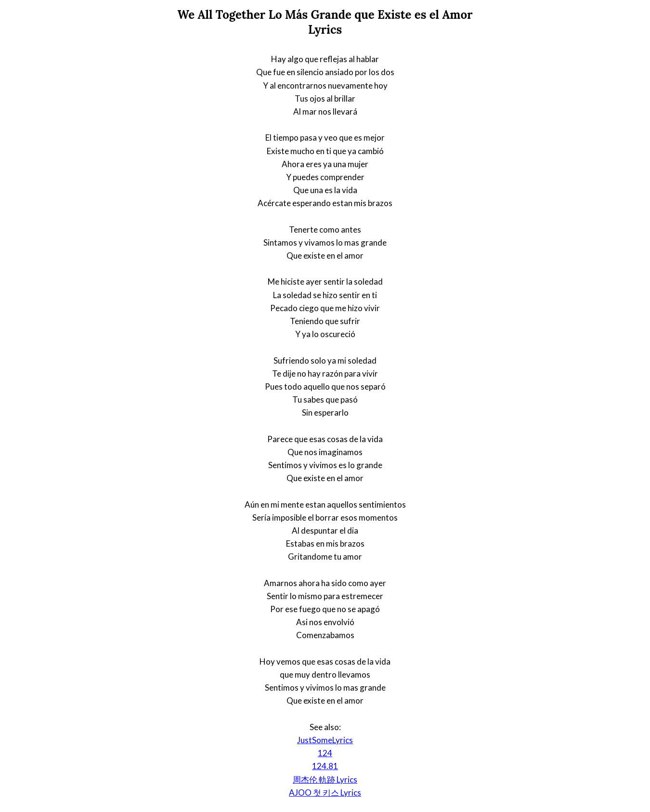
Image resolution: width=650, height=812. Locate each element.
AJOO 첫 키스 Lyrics (325, 792)
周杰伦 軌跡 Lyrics (325, 779)
